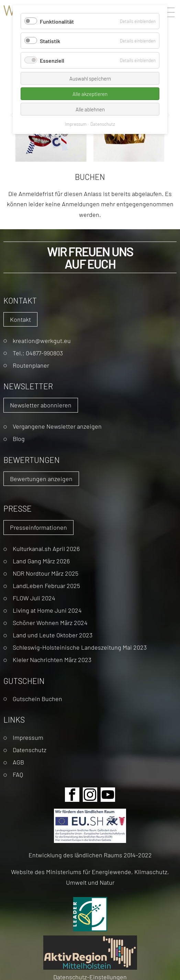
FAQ (18, 774)
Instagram (90, 795)
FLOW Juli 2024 (34, 598)
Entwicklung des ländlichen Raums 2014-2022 (90, 855)
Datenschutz (30, 750)
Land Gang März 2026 (41, 561)
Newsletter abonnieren (41, 405)
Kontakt (20, 319)
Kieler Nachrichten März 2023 (52, 659)
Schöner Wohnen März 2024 (50, 622)
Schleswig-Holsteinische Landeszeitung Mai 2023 (80, 647)
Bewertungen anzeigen (41, 479)
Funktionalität (57, 21)
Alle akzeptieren (90, 94)
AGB (18, 762)
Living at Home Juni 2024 (47, 610)
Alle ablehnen (90, 109)
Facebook (72, 795)
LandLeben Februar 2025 (46, 585)
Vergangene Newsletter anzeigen (57, 426)
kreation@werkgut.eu (42, 340)
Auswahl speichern (90, 78)
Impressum (28, 737)
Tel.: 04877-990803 (38, 353)
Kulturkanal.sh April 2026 (46, 548)
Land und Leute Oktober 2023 (53, 635)
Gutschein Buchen (37, 699)
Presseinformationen (38, 527)
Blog (19, 438)
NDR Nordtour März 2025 (46, 573)
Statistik (50, 41)
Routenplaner (31, 365)
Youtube (108, 795)
